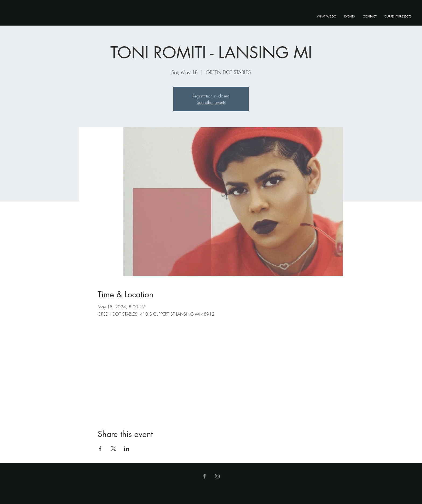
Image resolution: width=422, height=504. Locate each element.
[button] (398, 16)
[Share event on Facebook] (100, 449)
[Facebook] (204, 476)
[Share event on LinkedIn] (127, 449)
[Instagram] (217, 476)
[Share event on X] (113, 449)
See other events (211, 102)
